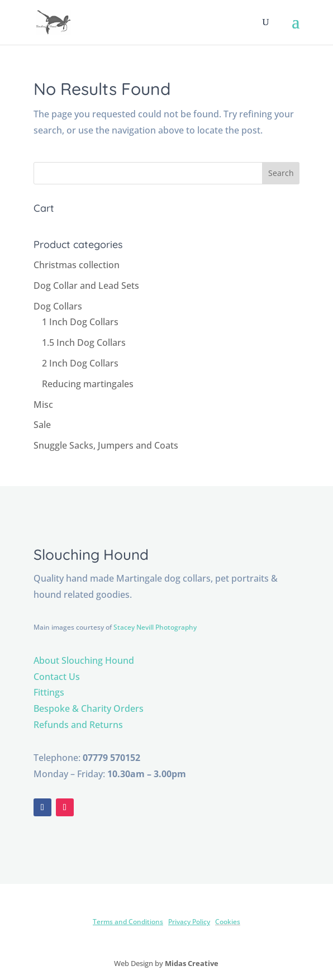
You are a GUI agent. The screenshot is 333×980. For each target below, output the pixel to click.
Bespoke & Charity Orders (89, 708)
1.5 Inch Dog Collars (84, 342)
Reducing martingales (88, 384)
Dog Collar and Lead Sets (86, 286)
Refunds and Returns (78, 725)
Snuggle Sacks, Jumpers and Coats (106, 445)
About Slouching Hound (84, 660)
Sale (42, 425)
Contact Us (57, 677)
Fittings (49, 692)
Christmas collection (77, 265)
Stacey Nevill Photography (155, 627)
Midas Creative (192, 963)
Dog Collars (58, 306)
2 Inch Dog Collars (80, 363)
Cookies (228, 922)
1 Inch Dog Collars (80, 322)
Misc (43, 405)
